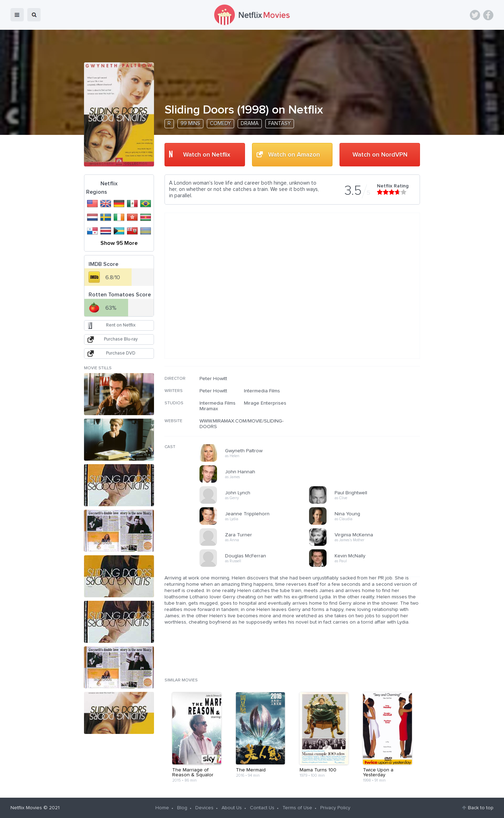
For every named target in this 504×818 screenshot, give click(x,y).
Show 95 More (119, 243)
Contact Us (262, 808)
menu (17, 15)
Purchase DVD (121, 353)
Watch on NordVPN (380, 155)
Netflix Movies (26, 808)
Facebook (488, 15)
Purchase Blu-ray (121, 339)
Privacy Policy (335, 808)
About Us (232, 808)
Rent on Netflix (121, 325)
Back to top (481, 808)
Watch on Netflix (207, 155)
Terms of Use (297, 808)
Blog (182, 808)
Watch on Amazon (294, 155)
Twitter (475, 15)
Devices (204, 808)
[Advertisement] (367, 421)
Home (162, 808)
